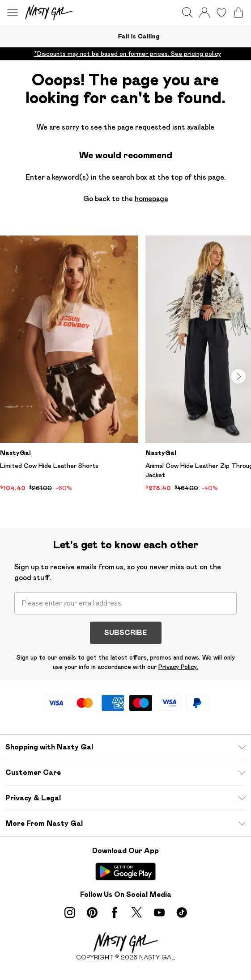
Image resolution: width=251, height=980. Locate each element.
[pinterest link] (92, 913)
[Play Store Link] (125, 871)
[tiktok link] (182, 913)
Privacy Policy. (178, 667)
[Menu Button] (13, 13)
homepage (151, 199)
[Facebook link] (115, 913)
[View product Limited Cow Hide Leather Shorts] (69, 364)
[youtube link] (159, 913)
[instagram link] (70, 913)
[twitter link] (137, 913)
